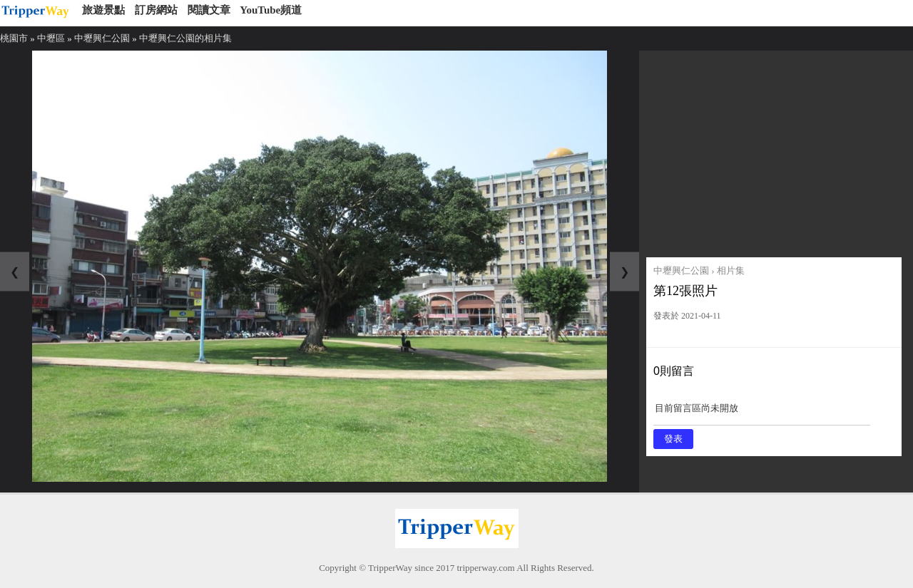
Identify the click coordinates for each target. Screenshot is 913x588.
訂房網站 (156, 10)
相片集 (731, 270)
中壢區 (51, 38)
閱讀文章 (209, 10)
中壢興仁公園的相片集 (185, 38)
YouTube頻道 (271, 10)
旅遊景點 (103, 10)
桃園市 (14, 38)
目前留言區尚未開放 (762, 413)
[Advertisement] (774, 150)
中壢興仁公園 (102, 38)
